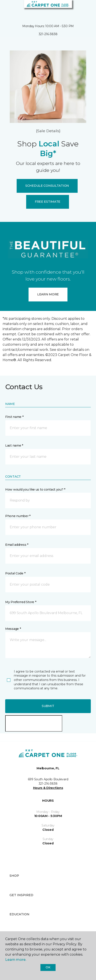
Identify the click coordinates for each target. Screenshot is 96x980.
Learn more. (16, 960)
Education (19, 914)
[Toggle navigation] (6, 9)
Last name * (14, 445)
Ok (48, 967)
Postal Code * (15, 573)
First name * (14, 417)
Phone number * (18, 516)
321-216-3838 (48, 34)
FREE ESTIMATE (48, 202)
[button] (80, 9)
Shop (14, 876)
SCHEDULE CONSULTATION (47, 186)
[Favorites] (85, 9)
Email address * (17, 545)
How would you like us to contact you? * (35, 489)
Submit (48, 706)
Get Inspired (21, 895)
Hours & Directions (48, 788)
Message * (13, 629)
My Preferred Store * (21, 602)
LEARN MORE (48, 294)
